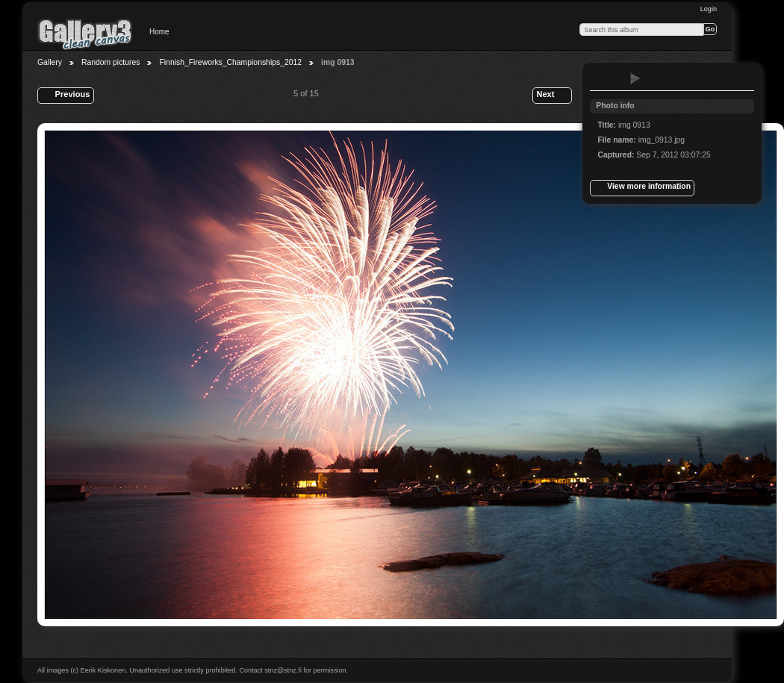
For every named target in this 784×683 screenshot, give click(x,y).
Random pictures (111, 62)
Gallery (50, 62)
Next (552, 96)
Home (159, 32)
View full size (606, 78)
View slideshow (635, 78)
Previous (65, 96)
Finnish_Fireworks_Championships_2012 (230, 62)
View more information (642, 188)
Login (709, 9)
